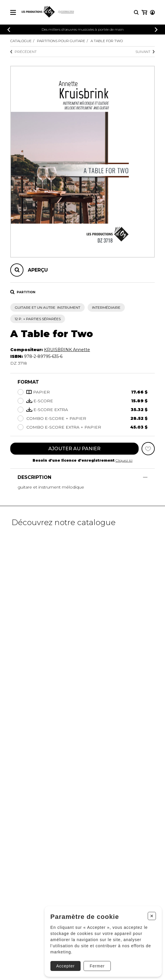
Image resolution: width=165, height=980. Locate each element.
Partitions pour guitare (61, 41)
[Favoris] (148, 449)
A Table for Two (107, 41)
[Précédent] (9, 30)
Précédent (23, 52)
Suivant (145, 52)
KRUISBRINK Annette (67, 350)
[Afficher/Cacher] (145, 477)
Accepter (66, 966)
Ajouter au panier (74, 449)
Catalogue (21, 41)
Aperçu (38, 270)
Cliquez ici (124, 460)
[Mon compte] (152, 12)
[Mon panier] (144, 12)
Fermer (97, 966)
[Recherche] (136, 12)
